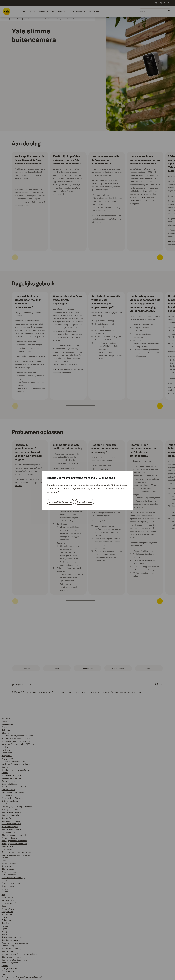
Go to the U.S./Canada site (60, 502)
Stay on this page (85, 502)
